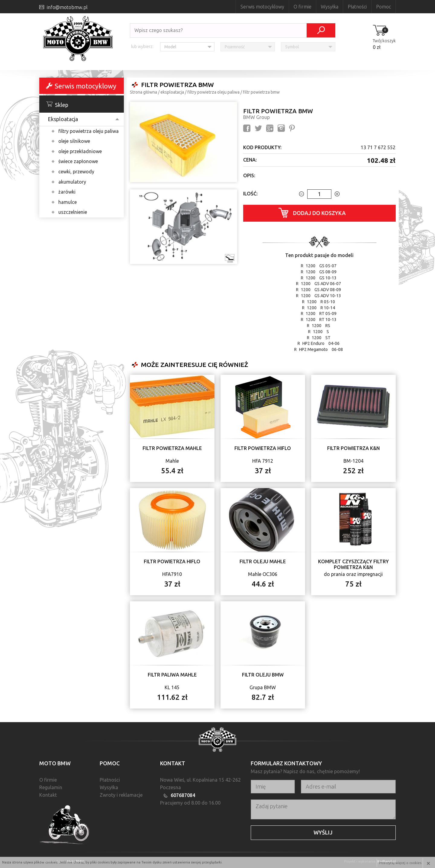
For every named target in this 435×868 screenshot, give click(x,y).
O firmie (303, 7)
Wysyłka (330, 7)
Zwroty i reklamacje (121, 795)
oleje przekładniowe (80, 151)
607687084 (183, 795)
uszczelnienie (73, 212)
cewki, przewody (76, 172)
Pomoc (383, 7)
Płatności (357, 7)
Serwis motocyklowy (262, 7)
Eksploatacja (63, 119)
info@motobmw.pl (67, 7)
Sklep (57, 104)
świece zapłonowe (78, 161)
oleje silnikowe (74, 141)
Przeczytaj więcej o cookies (400, 862)
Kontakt (48, 795)
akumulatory (72, 182)
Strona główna (143, 92)
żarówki (67, 192)
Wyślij (323, 832)
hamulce (68, 202)
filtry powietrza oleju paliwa (89, 131)
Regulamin (51, 787)
